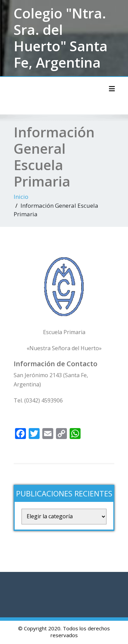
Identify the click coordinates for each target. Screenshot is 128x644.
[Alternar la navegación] (112, 89)
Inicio (21, 197)
